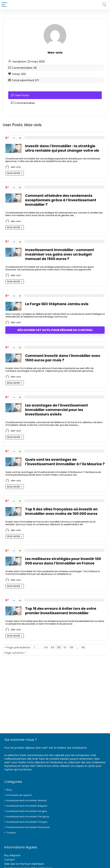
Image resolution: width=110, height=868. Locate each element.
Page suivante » (15, 653)
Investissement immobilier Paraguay (28, 817)
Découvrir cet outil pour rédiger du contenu (55, 330)
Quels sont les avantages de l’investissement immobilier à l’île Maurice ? (65, 462)
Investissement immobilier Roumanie (28, 827)
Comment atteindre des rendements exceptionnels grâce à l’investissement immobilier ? (61, 200)
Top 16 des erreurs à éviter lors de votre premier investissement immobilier (61, 611)
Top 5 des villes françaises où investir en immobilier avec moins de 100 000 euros (61, 511)
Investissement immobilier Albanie (27, 800)
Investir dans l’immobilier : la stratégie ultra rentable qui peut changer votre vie (62, 148)
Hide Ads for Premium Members (24, 864)
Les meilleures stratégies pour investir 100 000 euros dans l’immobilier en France (63, 561)
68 (83, 647)
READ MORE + (15, 173)
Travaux (11, 833)
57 (65, 647)
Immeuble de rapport (19, 795)
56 (59, 647)
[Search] (104, 5)
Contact (10, 860)
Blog (9, 790)
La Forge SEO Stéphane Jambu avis (57, 304)
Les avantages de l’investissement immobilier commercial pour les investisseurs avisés (57, 410)
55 (52, 647)
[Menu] (4, 5)
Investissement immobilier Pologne (27, 822)
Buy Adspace (12, 855)
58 (71, 647)
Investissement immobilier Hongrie (27, 811)
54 (46, 647)
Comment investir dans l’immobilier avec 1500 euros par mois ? (63, 358)
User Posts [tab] (20, 95)
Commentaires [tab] (23, 103)
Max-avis (13, 167)
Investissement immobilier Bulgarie (27, 806)
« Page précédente (17, 647)
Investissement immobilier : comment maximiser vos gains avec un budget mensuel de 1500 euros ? (60, 254)
